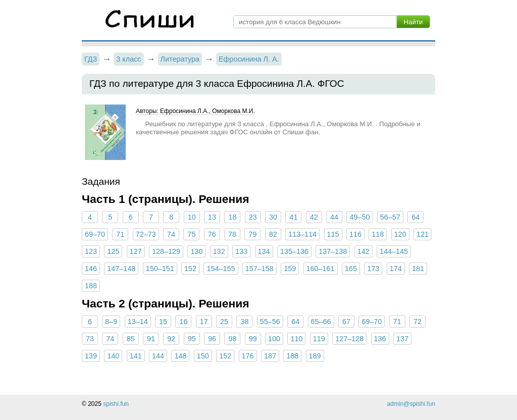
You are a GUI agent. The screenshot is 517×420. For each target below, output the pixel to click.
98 (232, 339)
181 (418, 269)
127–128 (349, 339)
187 (270, 356)
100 (274, 339)
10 (192, 217)
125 (113, 251)
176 (248, 356)
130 (196, 251)
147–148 (121, 269)
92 (171, 339)
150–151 (160, 269)
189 (315, 356)
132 (219, 251)
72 (418, 322)
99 (253, 339)
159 (290, 269)
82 (273, 234)
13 (212, 217)
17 (204, 322)
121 (423, 234)
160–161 (321, 269)
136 (380, 339)
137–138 (333, 251)
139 (91, 356)
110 (296, 339)
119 (319, 339)
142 (364, 251)
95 (192, 339)
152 (190, 269)
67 (346, 322)
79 (252, 234)
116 (355, 234)
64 (416, 217)
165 (351, 269)
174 (396, 269)
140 (113, 356)
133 (241, 251)
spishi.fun (116, 404)
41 (293, 217)
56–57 (390, 217)
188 (91, 286)
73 (90, 339)
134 (264, 251)
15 (163, 322)
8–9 (111, 322)
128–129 (166, 251)
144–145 (394, 251)
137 (402, 339)
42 (314, 217)
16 (183, 322)
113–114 (302, 234)
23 (253, 217)
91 (151, 339)
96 (212, 339)
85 (131, 339)
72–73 (146, 234)
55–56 (270, 322)
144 (158, 356)
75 (191, 234)
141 (136, 356)
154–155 (221, 269)
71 (120, 234)
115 (333, 234)
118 (378, 234)
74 (171, 234)
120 (400, 234)
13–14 (138, 322)
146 (91, 269)
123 (91, 251)
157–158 (260, 269)
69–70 (95, 234)
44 (334, 217)
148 (180, 356)
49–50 (359, 217)
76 (212, 234)
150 (203, 356)
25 (224, 322)
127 (136, 251)
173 (373, 269)
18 (232, 217)
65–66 (321, 322)
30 (273, 217)
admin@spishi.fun (411, 404)
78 (232, 234)
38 (244, 322)
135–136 (294, 251)
